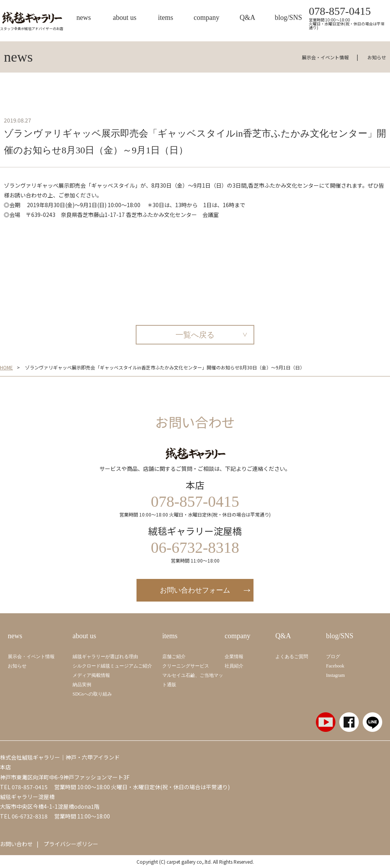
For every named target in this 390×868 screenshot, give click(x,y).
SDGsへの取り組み (92, 694)
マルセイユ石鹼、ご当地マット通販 (193, 680)
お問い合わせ (16, 844)
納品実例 (82, 685)
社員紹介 (234, 666)
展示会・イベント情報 (325, 57)
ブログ (333, 657)
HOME (6, 367)
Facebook (335, 666)
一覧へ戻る (195, 335)
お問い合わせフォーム (195, 590)
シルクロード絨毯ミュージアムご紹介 (112, 666)
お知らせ (377, 57)
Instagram (335, 675)
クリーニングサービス (186, 666)
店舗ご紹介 (174, 657)
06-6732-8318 (30, 816)
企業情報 (234, 657)
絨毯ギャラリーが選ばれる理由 (105, 657)
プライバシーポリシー (71, 844)
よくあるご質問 (292, 657)
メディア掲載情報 (91, 675)
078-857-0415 (340, 11)
